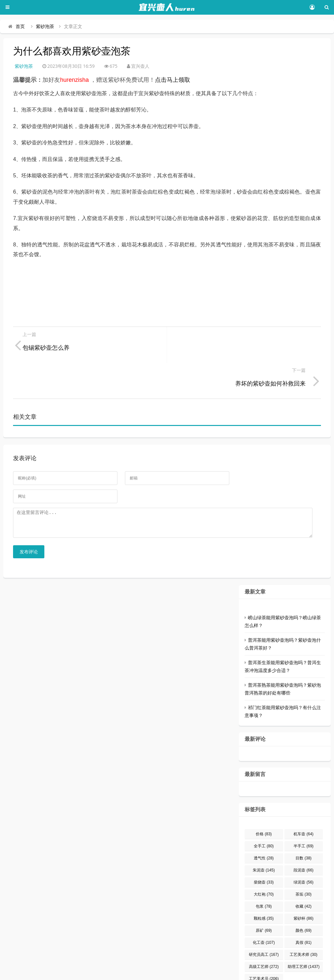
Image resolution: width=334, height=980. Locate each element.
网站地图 (269, 972)
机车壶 (304, 803)
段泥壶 (304, 839)
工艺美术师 (304, 924)
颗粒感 (264, 887)
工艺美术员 (264, 948)
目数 (304, 827)
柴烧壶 (264, 851)
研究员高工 (264, 924)
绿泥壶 (304, 851)
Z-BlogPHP (215, 972)
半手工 (304, 815)
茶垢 (304, 863)
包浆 (264, 875)
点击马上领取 (173, 80)
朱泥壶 (264, 839)
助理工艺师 (304, 936)
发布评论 (29, 521)
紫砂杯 (304, 887)
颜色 (304, 900)
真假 (304, 912)
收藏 (304, 875)
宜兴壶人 (65, 972)
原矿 (264, 900)
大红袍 (264, 863)
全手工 (264, 815)
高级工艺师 (264, 936)
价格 (264, 803)
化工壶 (264, 912)
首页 (20, 26)
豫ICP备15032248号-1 (109, 972)
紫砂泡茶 (45, 26)
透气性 (264, 827)
